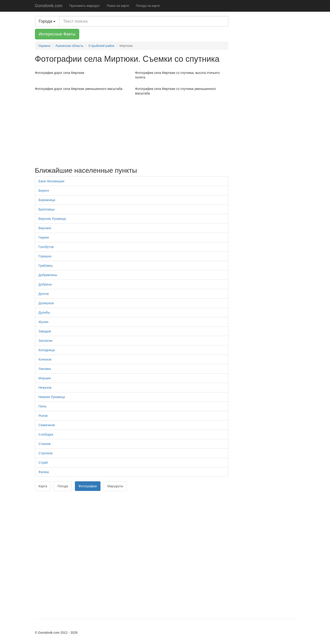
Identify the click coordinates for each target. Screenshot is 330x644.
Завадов (45, 331)
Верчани (45, 228)
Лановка (45, 369)
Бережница (47, 200)
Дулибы (44, 313)
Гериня (44, 237)
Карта (43, 486)
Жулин (44, 322)
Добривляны (48, 275)
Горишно (45, 256)
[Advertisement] (132, 130)
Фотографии (88, 486)
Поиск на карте (118, 6)
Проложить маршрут (85, 6)
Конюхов (45, 359)
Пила (42, 406)
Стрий (43, 463)
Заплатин (46, 341)
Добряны (45, 284)
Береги (44, 191)
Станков (45, 444)
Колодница (47, 350)
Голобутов (46, 247)
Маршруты (115, 486)
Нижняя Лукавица (52, 397)
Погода (63, 486)
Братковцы (47, 209)
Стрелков (46, 453)
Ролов (43, 416)
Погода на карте (148, 6)
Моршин (45, 378)
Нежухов (45, 388)
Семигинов (47, 425)
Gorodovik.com (49, 6)
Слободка (46, 434)
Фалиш (44, 472)
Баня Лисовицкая (51, 181)
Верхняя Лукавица (52, 219)
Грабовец (46, 266)
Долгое (44, 294)
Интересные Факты (57, 34)
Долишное (46, 303)
